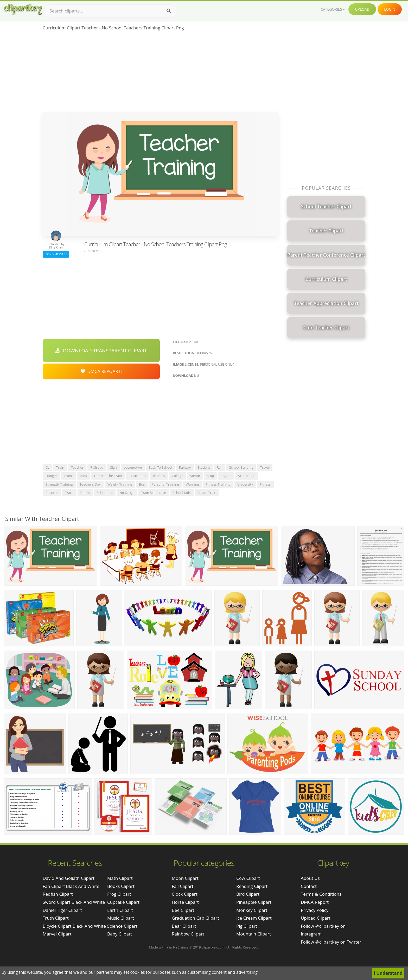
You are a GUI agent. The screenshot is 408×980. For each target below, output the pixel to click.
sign (113, 467)
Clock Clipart (185, 894)
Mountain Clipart (254, 934)
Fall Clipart (183, 886)
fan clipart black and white (71, 886)
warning (192, 484)
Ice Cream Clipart (254, 918)
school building (241, 467)
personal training (165, 484)
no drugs (127, 493)
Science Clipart (122, 926)
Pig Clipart (247, 926)
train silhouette (154, 493)
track (69, 493)
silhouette (105, 493)
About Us (310, 878)
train (60, 467)
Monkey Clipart (252, 910)
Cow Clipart (248, 878)
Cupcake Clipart (123, 902)
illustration (137, 476)
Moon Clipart (185, 878)
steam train (207, 493)
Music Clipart (121, 918)
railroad (97, 467)
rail (220, 467)
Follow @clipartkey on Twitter (331, 942)
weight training (120, 484)
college (177, 476)
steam (195, 476)
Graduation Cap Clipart (195, 918)
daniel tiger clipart (62, 910)
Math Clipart (120, 878)
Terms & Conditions (321, 894)
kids (83, 476)
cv (47, 467)
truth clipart (56, 918)
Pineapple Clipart (254, 902)
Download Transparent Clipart (101, 351)
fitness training (218, 484)
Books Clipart (121, 886)
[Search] (169, 11)
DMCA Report (315, 902)
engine (226, 476)
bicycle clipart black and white (74, 926)
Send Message (56, 254)
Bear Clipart (184, 926)
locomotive (133, 467)
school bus (247, 476)
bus (142, 484)
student (204, 467)
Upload (362, 9)
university (245, 484)
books (85, 493)
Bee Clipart (183, 910)
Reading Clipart (252, 886)
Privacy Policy (315, 910)
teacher (77, 467)
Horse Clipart (185, 902)
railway (185, 467)
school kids (182, 493)
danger (51, 476)
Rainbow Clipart (188, 934)
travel (265, 467)
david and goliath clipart (69, 878)
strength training (59, 484)
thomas (159, 476)
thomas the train (108, 476)
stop (211, 476)
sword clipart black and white (74, 902)
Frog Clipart (119, 894)
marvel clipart (57, 934)
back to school (160, 467)
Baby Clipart (120, 934)
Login (390, 9)
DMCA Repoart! (101, 371)
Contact (309, 886)
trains (69, 476)
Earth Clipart (120, 910)
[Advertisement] (160, 73)
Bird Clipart (248, 894)
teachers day (90, 484)
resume (52, 493)
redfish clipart (58, 894)
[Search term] (111, 11)
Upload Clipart (316, 918)
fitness (265, 484)
